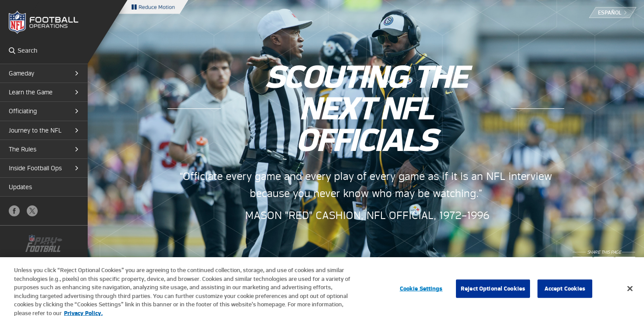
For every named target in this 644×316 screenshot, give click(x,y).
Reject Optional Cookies (493, 292)
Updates (20, 187)
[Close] (630, 292)
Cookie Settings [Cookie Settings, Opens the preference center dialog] (421, 292)
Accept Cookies (565, 292)
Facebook (14, 211)
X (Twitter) (32, 211)
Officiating (23, 111)
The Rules (23, 149)
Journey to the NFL (35, 130)
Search (12, 50)
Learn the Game (31, 92)
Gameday (21, 73)
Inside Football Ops (35, 168)
